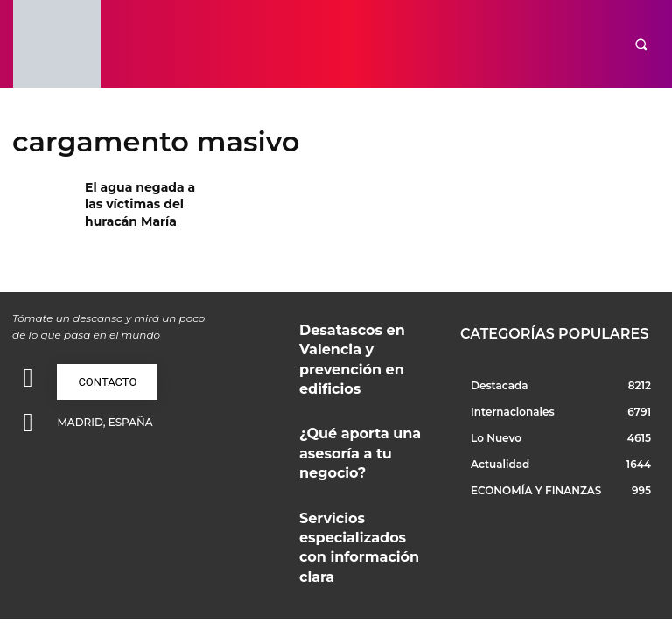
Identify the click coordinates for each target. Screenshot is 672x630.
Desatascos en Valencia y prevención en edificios (356, 333)
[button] (641, 44)
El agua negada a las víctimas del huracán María (142, 201)
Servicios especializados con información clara (363, 457)
